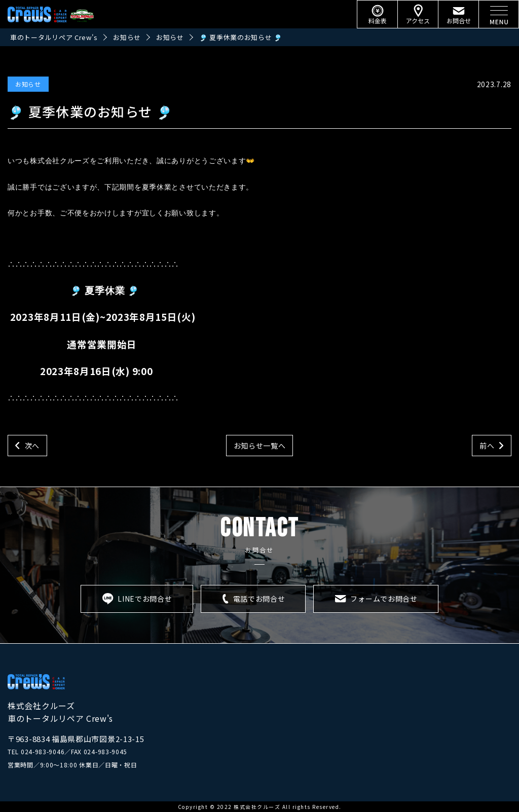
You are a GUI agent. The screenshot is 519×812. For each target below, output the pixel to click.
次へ (32, 446)
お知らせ (28, 84)
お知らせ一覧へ (260, 446)
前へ (487, 446)
